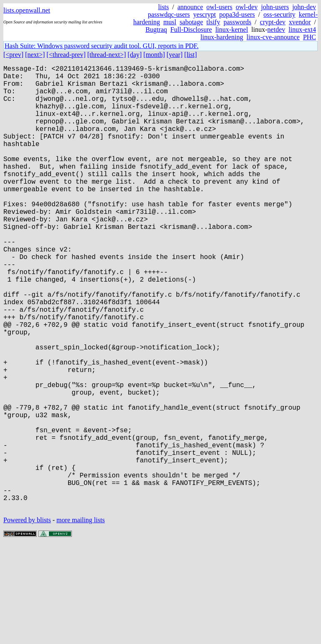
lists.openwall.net (27, 10)
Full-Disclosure (191, 30)
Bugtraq (156, 30)
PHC (310, 37)
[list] (191, 55)
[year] (175, 55)
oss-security (279, 14)
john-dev (304, 7)
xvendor (300, 22)
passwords (238, 22)
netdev (276, 30)
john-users (275, 7)
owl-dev (247, 7)
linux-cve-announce (273, 37)
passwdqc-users (169, 14)
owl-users (219, 7)
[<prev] (13, 55)
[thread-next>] (107, 55)
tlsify (213, 22)
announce (190, 7)
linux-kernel (232, 30)
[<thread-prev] (66, 55)
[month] (154, 55)
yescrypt (204, 14)
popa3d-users (237, 14)
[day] (135, 55)
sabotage (191, 22)
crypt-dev (273, 22)
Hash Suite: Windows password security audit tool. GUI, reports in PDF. (102, 46)
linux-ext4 (302, 30)
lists (163, 7)
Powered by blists (27, 619)
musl (170, 22)
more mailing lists (81, 619)
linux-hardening (222, 37)
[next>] (35, 55)
